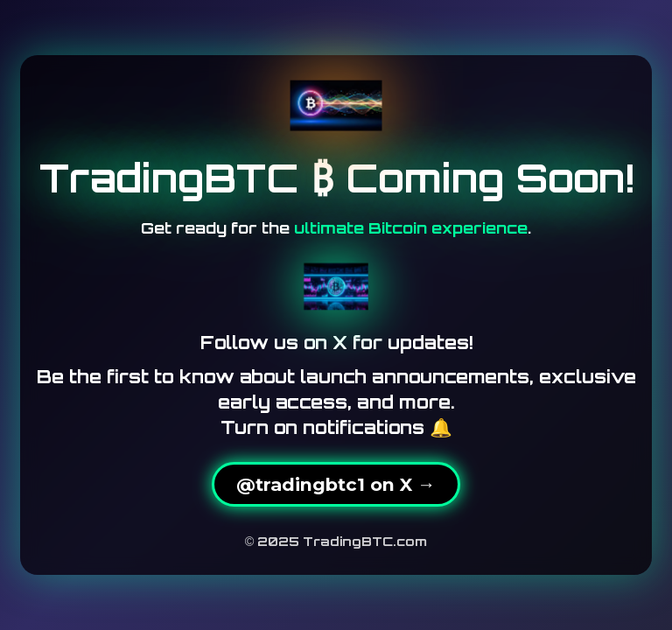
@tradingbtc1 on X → (336, 484)
